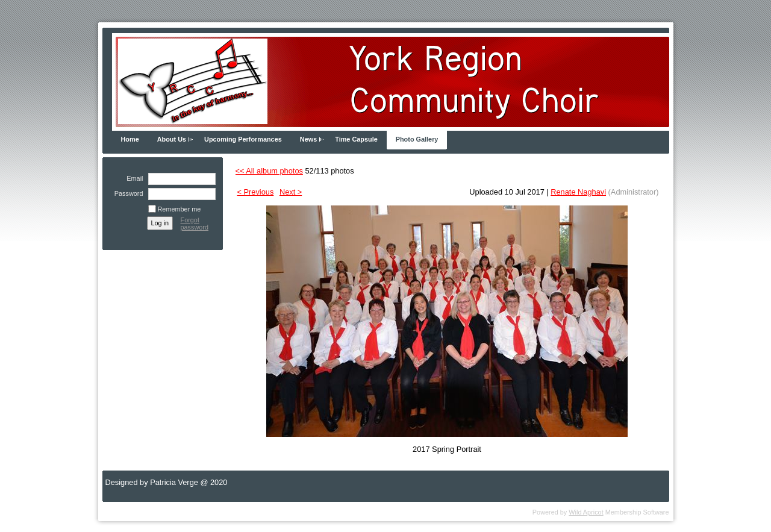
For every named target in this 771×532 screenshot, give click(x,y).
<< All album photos (269, 171)
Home (130, 139)
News (308, 139)
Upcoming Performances (243, 139)
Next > (291, 192)
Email (133, 178)
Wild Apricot (586, 512)
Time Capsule (356, 139)
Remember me (179, 209)
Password (126, 193)
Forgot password (195, 224)
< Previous (256, 192)
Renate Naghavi (578, 192)
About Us (172, 139)
